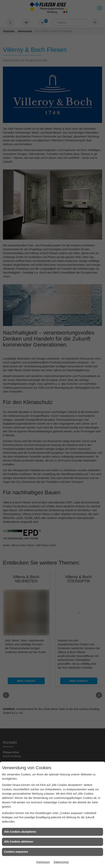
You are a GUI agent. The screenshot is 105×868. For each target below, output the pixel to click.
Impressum (43, 862)
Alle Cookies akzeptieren (20, 832)
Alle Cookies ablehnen (19, 842)
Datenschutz (61, 862)
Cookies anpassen (16, 852)
